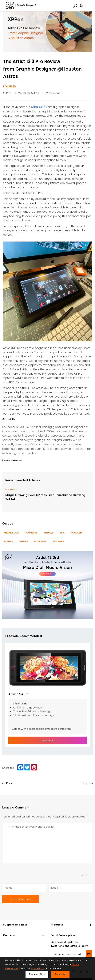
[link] (80, 6)
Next (88, 783)
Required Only (37, 974)
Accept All (60, 974)
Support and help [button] (24, 925)
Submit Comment (21, 899)
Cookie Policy (38, 969)
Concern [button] (24, 936)
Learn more (12, 461)
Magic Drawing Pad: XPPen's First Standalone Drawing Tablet (45, 497)
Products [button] (71, 925)
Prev (7, 783)
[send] (89, 954)
